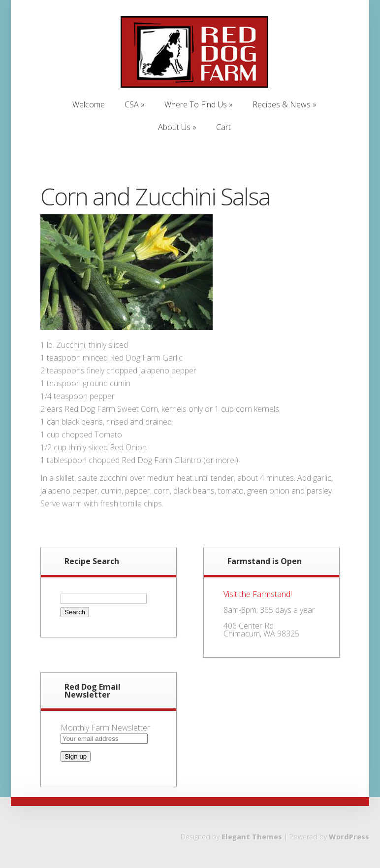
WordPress (349, 837)
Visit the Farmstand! (258, 594)
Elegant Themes (252, 837)
